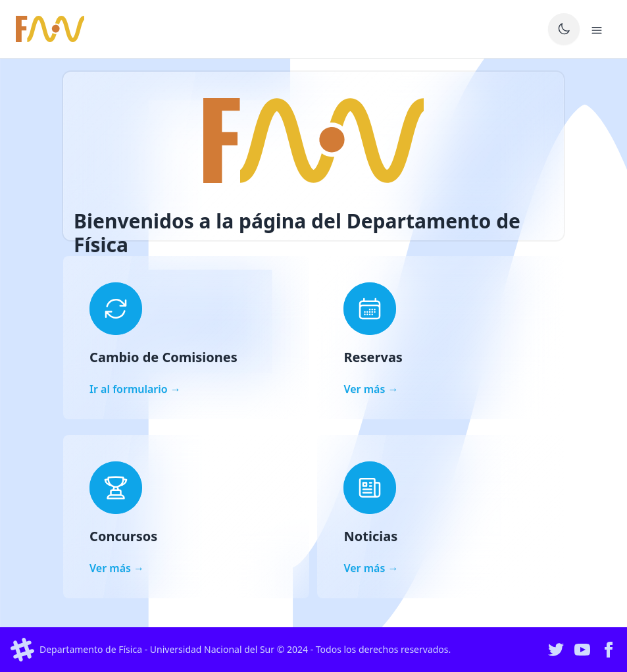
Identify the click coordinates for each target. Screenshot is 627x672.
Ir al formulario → (135, 389)
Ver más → (371, 389)
